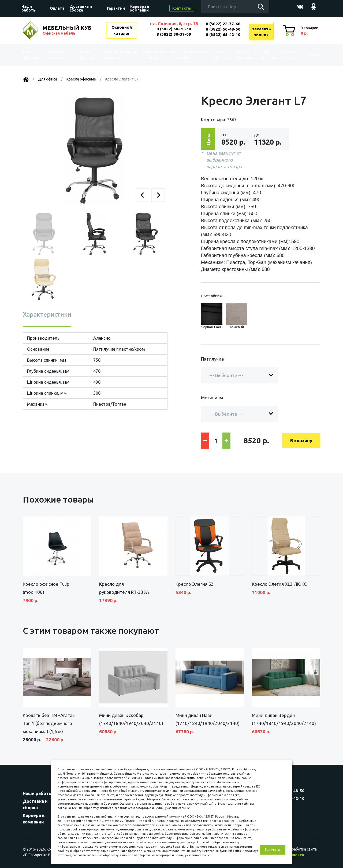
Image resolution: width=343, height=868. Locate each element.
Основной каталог (122, 30)
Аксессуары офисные (60, 55)
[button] (143, 195)
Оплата (57, 8)
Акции (309, 55)
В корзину (301, 440)
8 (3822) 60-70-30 (174, 29)
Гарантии (116, 8)
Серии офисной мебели (184, 55)
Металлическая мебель (155, 55)
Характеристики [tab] (47, 314)
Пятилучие (212, 359)
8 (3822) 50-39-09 (174, 34)
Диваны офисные (86, 55)
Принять (273, 849)
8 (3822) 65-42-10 (223, 34)
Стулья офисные (239, 55)
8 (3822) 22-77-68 (223, 24)
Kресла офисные (34, 55)
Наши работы (29, 8)
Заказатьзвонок (261, 32)
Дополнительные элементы (119, 55)
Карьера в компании (140, 8)
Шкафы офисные (286, 55)
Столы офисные (216, 55)
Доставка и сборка (81, 8)
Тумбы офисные (262, 55)
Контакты (182, 8)
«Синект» (295, 855)
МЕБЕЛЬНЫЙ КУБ (68, 30)
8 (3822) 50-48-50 (223, 29)
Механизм (212, 398)
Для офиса (48, 79)
